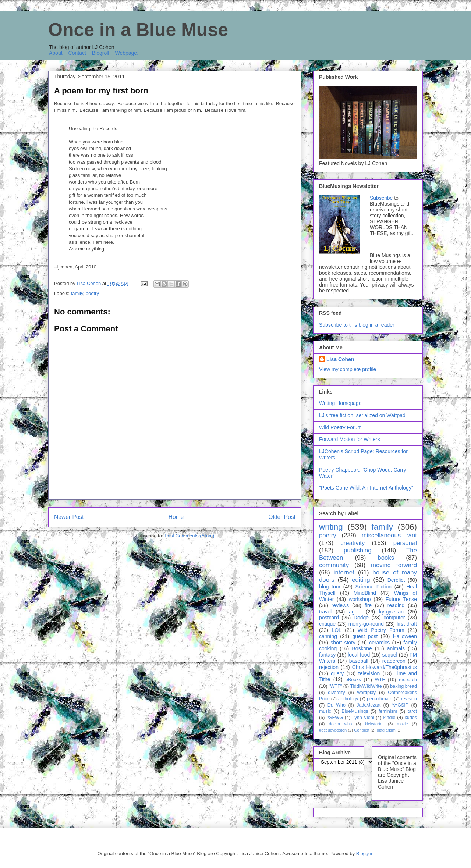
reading (396, 605)
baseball (359, 661)
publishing (358, 550)
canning (328, 636)
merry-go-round (366, 624)
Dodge (361, 618)
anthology (348, 699)
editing (361, 580)
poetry (92, 293)
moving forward (394, 565)
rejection (329, 667)
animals (396, 648)
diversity (336, 693)
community (334, 565)
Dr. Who (337, 705)
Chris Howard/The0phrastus (385, 667)
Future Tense (401, 599)
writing (331, 527)
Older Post (282, 517)
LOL (336, 630)
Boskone (362, 648)
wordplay (366, 693)
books (386, 558)
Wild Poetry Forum (340, 427)
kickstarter (374, 724)
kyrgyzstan (391, 612)
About (56, 53)
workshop (360, 599)
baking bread (403, 686)
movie (403, 724)
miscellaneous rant (389, 535)
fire (368, 605)
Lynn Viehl (363, 718)
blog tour (330, 587)
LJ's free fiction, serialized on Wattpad (362, 415)
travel (325, 612)
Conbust (362, 730)
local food (359, 655)
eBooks (353, 680)
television (369, 673)
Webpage (126, 53)
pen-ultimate (380, 699)
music (325, 711)
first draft (407, 624)
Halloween (405, 636)
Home (176, 517)
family (77, 293)
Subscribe (381, 198)
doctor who (341, 724)
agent (355, 612)
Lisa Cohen (340, 359)
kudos (411, 718)
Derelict (396, 580)
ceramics (379, 643)
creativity (353, 543)
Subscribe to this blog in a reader (357, 325)
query (337, 673)
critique (327, 624)
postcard (329, 618)
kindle (389, 718)
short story (343, 643)
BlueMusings (355, 711)
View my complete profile (348, 369)
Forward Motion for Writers (349, 439)
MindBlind (365, 593)
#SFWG (335, 718)
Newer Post (69, 517)
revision (409, 699)
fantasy (327, 655)
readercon (394, 661)
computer (394, 618)
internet (344, 572)
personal (405, 543)
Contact (77, 53)
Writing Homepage (340, 403)
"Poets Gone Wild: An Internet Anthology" (366, 488)
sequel (389, 655)
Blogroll (101, 53)
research (408, 680)
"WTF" (335, 686)
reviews (340, 605)
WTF (380, 680)
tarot (412, 711)
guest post (365, 636)
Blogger (364, 853)
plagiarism (386, 730)
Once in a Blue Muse (138, 30)
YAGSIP (400, 705)
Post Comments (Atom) (189, 536)
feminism (388, 711)
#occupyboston (333, 730)
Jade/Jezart (369, 705)
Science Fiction (373, 587)
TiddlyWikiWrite (366, 686)
